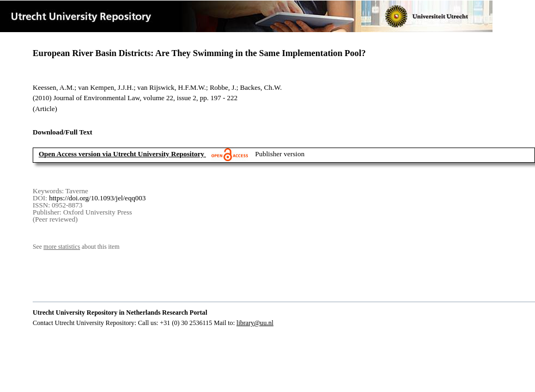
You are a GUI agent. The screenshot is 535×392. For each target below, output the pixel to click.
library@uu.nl (255, 323)
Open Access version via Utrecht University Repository (121, 154)
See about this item (76, 247)
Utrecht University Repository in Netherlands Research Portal (120, 313)
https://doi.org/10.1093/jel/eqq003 (97, 198)
